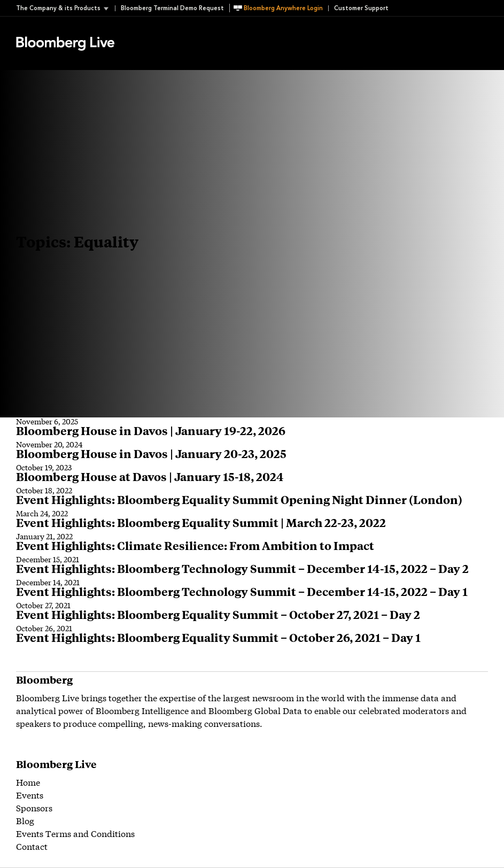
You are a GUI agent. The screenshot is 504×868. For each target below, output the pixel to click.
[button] (65, 8)
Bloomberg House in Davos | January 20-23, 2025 (151, 454)
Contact (32, 846)
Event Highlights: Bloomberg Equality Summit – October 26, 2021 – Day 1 (218, 637)
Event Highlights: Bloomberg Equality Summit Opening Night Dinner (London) (239, 499)
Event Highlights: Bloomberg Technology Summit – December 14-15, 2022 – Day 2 (242, 568)
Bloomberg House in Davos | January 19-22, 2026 (151, 431)
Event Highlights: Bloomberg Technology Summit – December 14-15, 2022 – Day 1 (242, 591)
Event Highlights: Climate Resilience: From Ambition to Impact (195, 545)
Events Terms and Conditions (75, 833)
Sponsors (34, 807)
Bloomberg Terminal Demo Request (172, 8)
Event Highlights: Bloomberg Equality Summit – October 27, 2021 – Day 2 (218, 614)
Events (30, 795)
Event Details (149, 30)
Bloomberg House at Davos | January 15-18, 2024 (150, 476)
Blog (25, 820)
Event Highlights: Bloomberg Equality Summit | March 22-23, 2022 (201, 522)
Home (28, 782)
